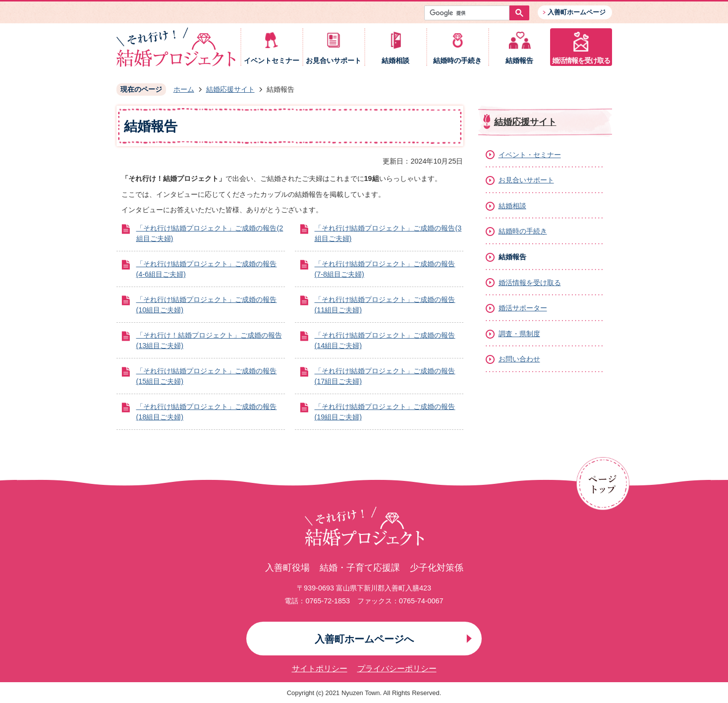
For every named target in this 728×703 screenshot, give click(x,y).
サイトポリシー (320, 669)
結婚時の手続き (457, 61)
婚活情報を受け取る (581, 61)
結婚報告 (519, 61)
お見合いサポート (334, 61)
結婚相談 (395, 61)
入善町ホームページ (577, 12)
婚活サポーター (523, 308)
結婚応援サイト (230, 89)
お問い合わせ (519, 359)
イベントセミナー (272, 61)
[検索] (469, 13)
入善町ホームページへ (364, 639)
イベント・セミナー (530, 155)
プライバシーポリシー (397, 669)
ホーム (184, 89)
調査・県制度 (519, 334)
